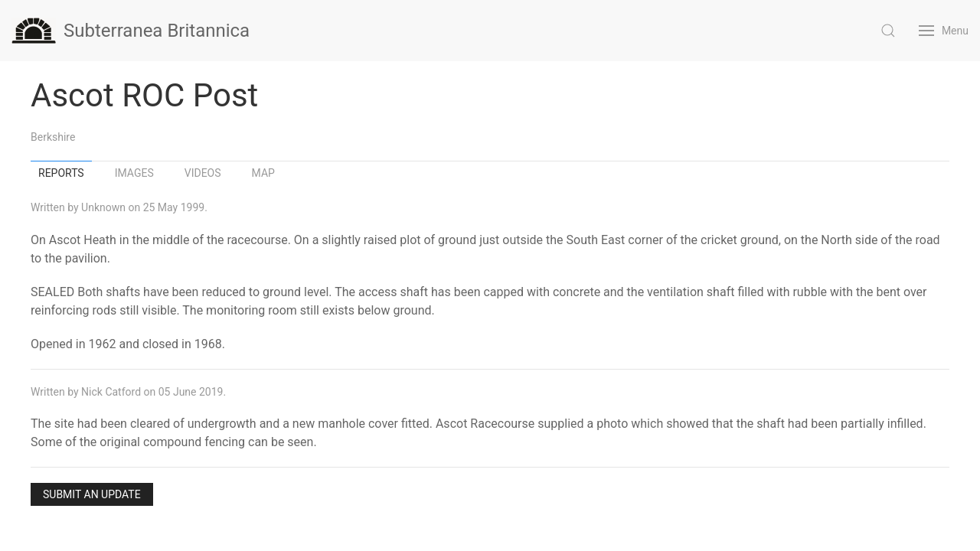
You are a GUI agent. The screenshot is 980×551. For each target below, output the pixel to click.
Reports (61, 173)
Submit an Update (92, 494)
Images (134, 173)
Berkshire (53, 137)
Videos (203, 173)
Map (263, 173)
